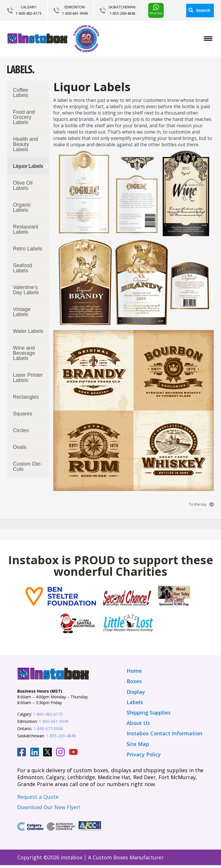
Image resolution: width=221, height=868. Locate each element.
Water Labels (28, 331)
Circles (21, 430)
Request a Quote (38, 797)
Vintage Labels (22, 312)
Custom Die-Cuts (27, 466)
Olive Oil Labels (23, 185)
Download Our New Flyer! (49, 807)
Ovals (20, 447)
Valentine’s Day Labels (26, 290)
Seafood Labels (23, 268)
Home (134, 671)
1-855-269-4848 (122, 13)
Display (136, 692)
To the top (198, 504)
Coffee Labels (21, 93)
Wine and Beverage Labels (24, 353)
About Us (138, 723)
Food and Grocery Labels (24, 117)
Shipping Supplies (149, 713)
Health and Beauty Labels (25, 144)
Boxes (134, 681)
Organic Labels (22, 207)
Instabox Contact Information (164, 733)
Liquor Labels (28, 166)
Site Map (138, 744)
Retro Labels (28, 249)
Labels (135, 702)
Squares (23, 414)
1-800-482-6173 (29, 13)
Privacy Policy (144, 754)
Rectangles (26, 397)
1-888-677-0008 (48, 729)
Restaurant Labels (26, 229)
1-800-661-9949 (75, 13)
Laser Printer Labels (28, 378)
